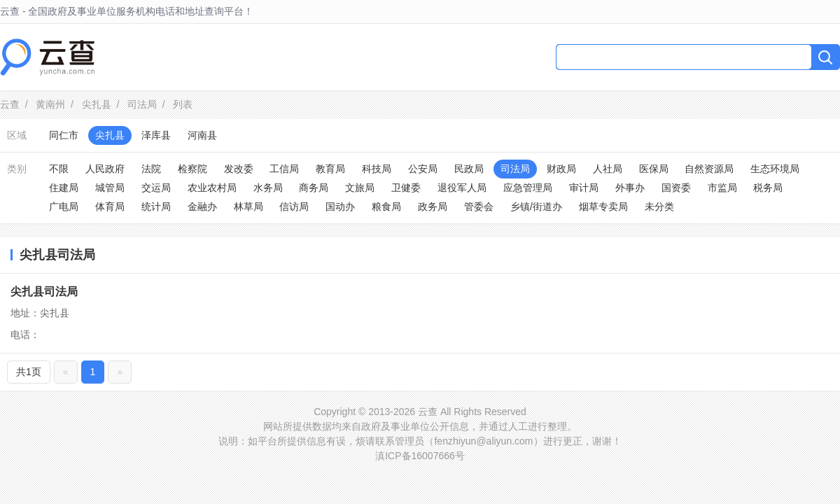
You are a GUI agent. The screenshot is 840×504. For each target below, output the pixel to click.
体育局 (110, 206)
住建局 (64, 188)
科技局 (377, 169)
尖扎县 (97, 104)
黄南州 (50, 104)
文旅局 (360, 188)
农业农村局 (212, 188)
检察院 (192, 169)
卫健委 (406, 188)
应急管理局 (528, 188)
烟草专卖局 (603, 206)
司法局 (142, 104)
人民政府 (105, 169)
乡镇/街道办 (536, 206)
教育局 (330, 169)
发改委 (239, 169)
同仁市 (64, 135)
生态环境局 (775, 169)
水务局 (268, 188)
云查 (10, 104)
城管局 (110, 188)
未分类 (659, 206)
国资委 (676, 188)
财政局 (561, 169)
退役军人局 (462, 188)
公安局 (423, 169)
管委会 (479, 206)
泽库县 (156, 135)
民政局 (469, 169)
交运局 (156, 188)
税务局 (768, 188)
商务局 (314, 188)
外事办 (630, 188)
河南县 (202, 135)
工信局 (284, 169)
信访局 (294, 206)
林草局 (248, 206)
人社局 (608, 169)
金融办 (202, 206)
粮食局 (386, 206)
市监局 (722, 188)
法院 (151, 169)
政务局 (433, 206)
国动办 (340, 206)
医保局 (654, 169)
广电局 (64, 206)
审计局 (584, 188)
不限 (59, 169)
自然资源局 (709, 169)
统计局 (156, 206)
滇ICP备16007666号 (420, 456)
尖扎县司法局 (44, 292)
